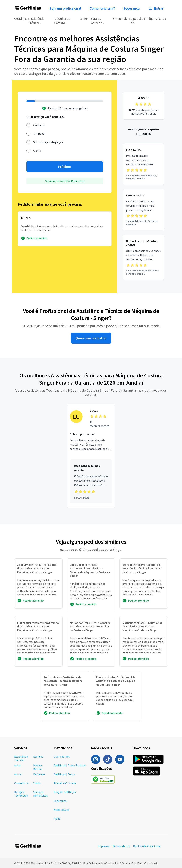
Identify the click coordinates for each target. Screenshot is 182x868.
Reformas (39, 774)
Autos (18, 774)
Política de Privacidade (147, 846)
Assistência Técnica (37, 21)
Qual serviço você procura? (45, 117)
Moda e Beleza (38, 767)
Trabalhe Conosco (65, 783)
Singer (85, 19)
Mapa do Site (61, 810)
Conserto (39, 125)
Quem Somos (62, 756)
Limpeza (39, 134)
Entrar (156, 8)
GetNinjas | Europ (64, 774)
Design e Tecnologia (21, 794)
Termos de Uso (121, 846)
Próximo (65, 167)
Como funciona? (102, 8)
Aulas (18, 765)
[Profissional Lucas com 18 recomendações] (91, 456)
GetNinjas (21, 19)
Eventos (38, 756)
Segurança (132, 8)
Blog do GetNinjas (65, 792)
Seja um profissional (65, 8)
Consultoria (21, 783)
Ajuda (57, 819)
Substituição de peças (48, 142)
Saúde (37, 783)
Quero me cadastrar (91, 338)
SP (114, 19)
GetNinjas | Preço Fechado (70, 765)
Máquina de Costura (62, 21)
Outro (37, 151)
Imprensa (104, 846)
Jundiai (123, 19)
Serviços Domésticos (41, 794)
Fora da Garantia (97, 21)
